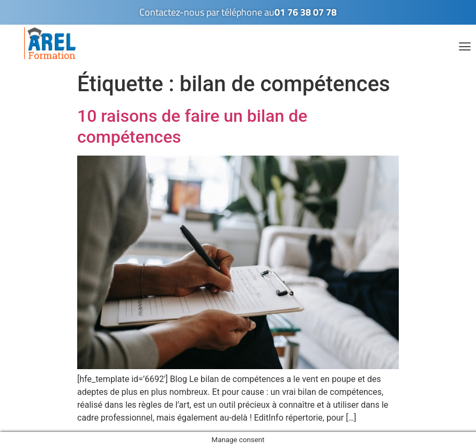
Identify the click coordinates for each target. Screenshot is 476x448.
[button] (464, 46)
